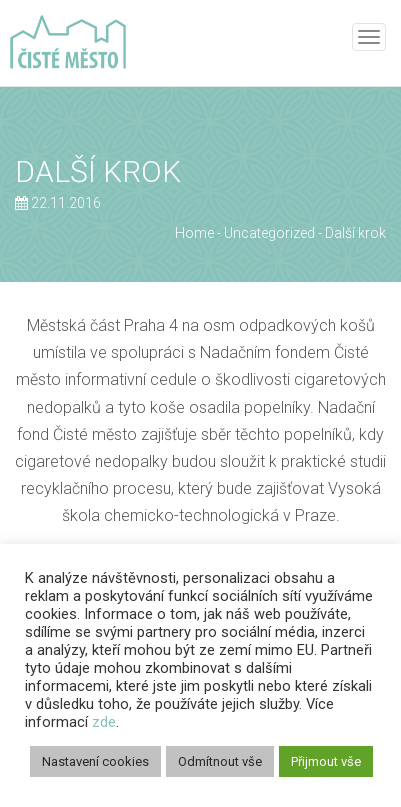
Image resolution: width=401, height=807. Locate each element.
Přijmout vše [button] (326, 761)
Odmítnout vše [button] (220, 761)
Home (194, 233)
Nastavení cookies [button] (95, 761)
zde (104, 722)
